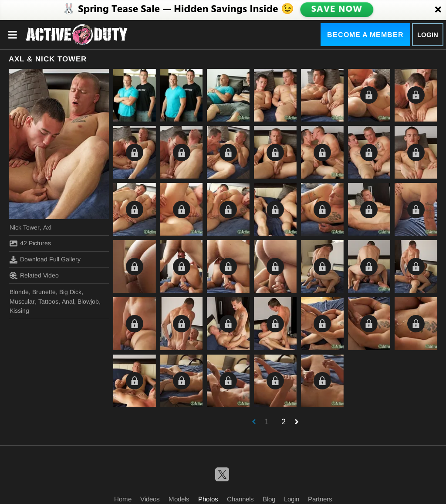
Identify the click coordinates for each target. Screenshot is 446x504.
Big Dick (70, 292)
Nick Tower (25, 227)
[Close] (438, 10)
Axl (47, 227)
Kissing (19, 311)
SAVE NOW (337, 10)
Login (428, 35)
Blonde (19, 292)
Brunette (44, 292)
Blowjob (88, 301)
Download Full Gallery (45, 260)
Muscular (22, 301)
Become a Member (365, 35)
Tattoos (48, 301)
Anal (68, 301)
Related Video (34, 275)
